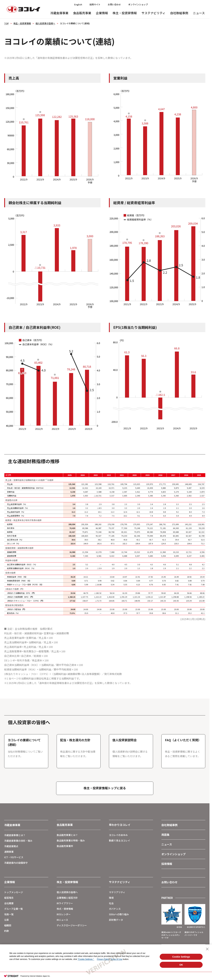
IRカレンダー (64, 914)
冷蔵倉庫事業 (59, 13)
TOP (6, 23)
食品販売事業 (82, 13)
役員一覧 (9, 914)
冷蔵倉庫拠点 (11, 846)
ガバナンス (115, 909)
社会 (111, 903)
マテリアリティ (117, 892)
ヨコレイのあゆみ (118, 835)
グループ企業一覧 (13, 909)
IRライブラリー (65, 903)
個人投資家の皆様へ (45, 23)
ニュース (199, 13)
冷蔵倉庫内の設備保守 (16, 863)
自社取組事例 (179, 13)
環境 (111, 898)
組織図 (8, 925)
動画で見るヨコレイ (119, 840)
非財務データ (116, 920)
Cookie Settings (181, 957)
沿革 (7, 920)
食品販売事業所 (65, 846)
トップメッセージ (14, 892)
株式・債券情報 (65, 909)
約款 (7, 931)
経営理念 (9, 898)
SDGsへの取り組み (119, 914)
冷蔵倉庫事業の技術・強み (18, 841)
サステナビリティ (153, 13)
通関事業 (9, 852)
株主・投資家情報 (125, 13)
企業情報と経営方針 (67, 898)
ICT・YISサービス (14, 857)
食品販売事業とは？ (67, 835)
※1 (46, 479)
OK (181, 965)
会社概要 (9, 903)
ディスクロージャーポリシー (72, 925)
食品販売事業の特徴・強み (71, 840)
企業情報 (102, 13)
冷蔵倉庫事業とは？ (15, 835)
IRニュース (62, 920)
